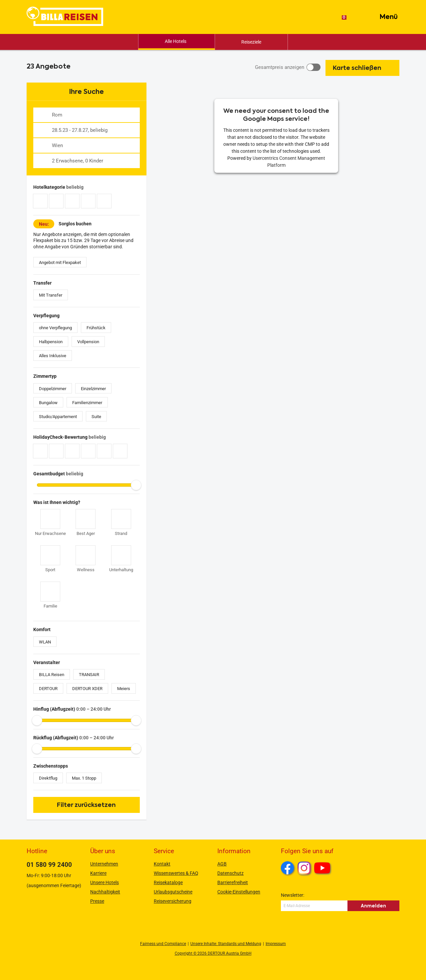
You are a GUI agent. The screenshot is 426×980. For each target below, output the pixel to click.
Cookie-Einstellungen (239, 892)
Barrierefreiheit (233, 882)
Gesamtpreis (280, 67)
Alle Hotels (176, 41)
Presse (97, 901)
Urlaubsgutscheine (173, 892)
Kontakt (162, 864)
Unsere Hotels (105, 882)
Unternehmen (104, 864)
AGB (222, 864)
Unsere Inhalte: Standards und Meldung (226, 944)
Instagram (304, 868)
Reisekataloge (168, 882)
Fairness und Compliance (163, 944)
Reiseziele (251, 42)
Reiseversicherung (173, 901)
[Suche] (357, 17)
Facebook (288, 868)
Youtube (323, 869)
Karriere (98, 873)
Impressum (276, 944)
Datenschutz (230, 873)
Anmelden (373, 906)
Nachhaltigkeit (105, 892)
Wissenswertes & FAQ (176, 873)
